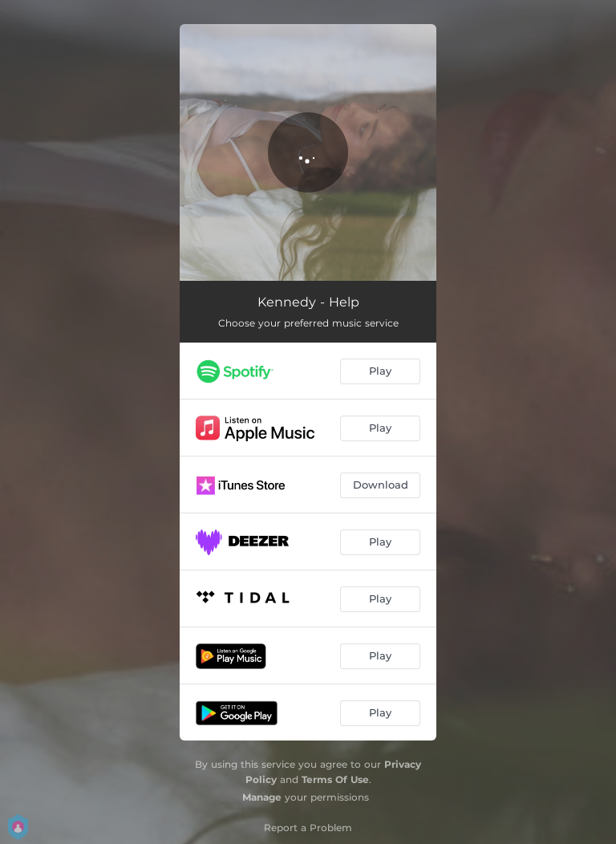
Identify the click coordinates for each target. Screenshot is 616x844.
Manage (262, 797)
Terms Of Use (335, 779)
